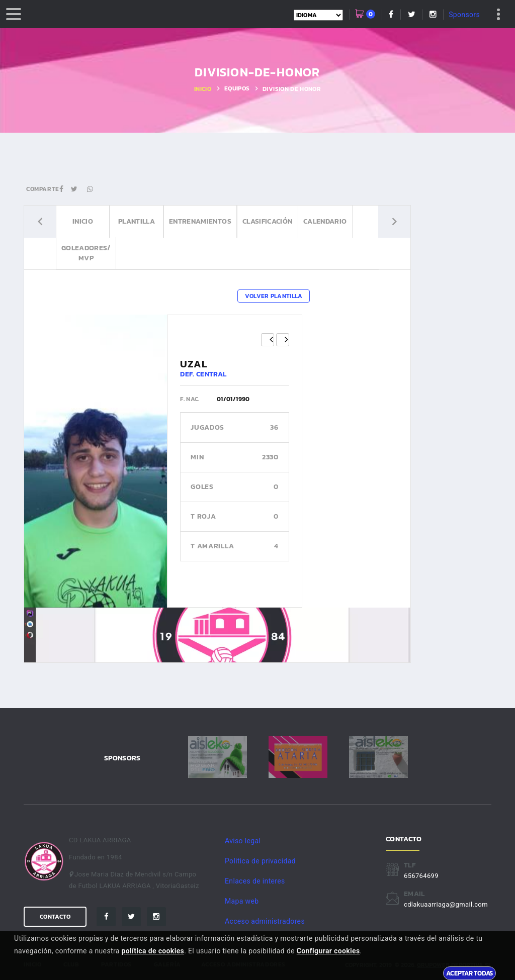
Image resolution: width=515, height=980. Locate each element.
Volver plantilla (274, 296)
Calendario (325, 221)
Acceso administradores (265, 921)
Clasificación (268, 221)
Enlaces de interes (255, 881)
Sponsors (464, 15)
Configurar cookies (328, 951)
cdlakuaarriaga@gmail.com (446, 904)
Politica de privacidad (260, 861)
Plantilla (137, 221)
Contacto (55, 917)
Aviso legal (243, 841)
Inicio (203, 89)
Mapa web (242, 901)
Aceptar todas (469, 973)
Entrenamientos (200, 221)
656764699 (421, 876)
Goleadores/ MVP (86, 253)
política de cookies (153, 951)
